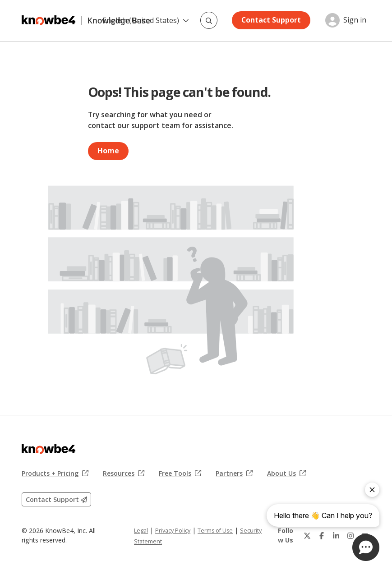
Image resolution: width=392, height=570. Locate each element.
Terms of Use (215, 531)
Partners (234, 473)
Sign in (355, 20)
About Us (286, 473)
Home (108, 151)
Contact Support (271, 20)
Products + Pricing (55, 473)
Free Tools (180, 473)
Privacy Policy (173, 531)
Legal (141, 531)
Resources (124, 473)
